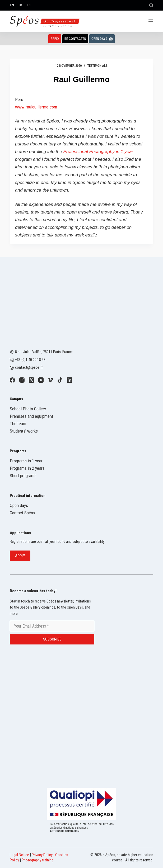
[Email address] (52, 626)
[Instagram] (22, 380)
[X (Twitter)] (31, 380)
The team (18, 424)
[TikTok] (60, 380)
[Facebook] (12, 380)
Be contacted (75, 39)
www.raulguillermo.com (36, 107)
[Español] (29, 5)
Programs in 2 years (27, 468)
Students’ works (24, 431)
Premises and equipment (31, 416)
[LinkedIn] (69, 380)
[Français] (20, 5)
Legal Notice (19, 855)
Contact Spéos (22, 513)
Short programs (23, 476)
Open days (19, 505)
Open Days (102, 39)
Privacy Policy (42, 855)
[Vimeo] (50, 380)
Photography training (38, 860)
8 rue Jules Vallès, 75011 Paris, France (44, 352)
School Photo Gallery (28, 409)
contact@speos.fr (29, 367)
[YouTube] (41, 380)
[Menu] (151, 21)
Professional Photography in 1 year (98, 152)
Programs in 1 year (26, 461)
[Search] (151, 5)
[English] (12, 5)
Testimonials (97, 66)
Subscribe (52, 639)
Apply (55, 39)
